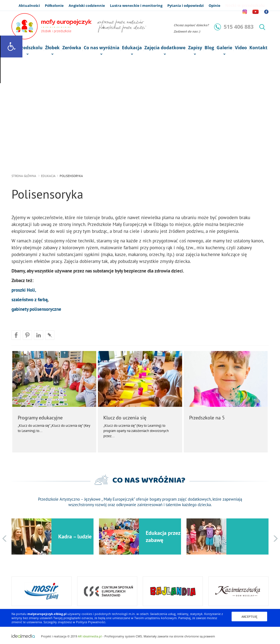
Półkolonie (54, 5)
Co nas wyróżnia (102, 48)
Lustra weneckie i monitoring (136, 5)
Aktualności (29, 5)
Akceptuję (249, 617)
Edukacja (48, 176)
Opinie (215, 5)
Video (241, 48)
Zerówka (72, 48)
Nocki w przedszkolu (245, 5)
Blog (209, 48)
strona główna (24, 176)
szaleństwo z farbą (30, 300)
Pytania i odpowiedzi (186, 5)
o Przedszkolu (28, 48)
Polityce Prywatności (91, 622)
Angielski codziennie (87, 5)
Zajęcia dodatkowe (165, 48)
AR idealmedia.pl (90, 636)
